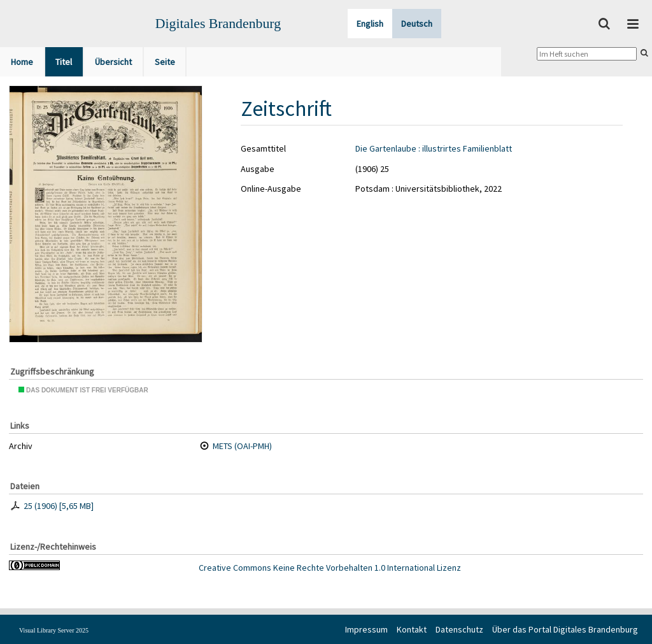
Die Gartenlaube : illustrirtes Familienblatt (434, 148)
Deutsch (417, 24)
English (370, 24)
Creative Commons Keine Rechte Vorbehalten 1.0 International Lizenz (330, 568)
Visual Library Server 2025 (54, 630)
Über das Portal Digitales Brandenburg (565, 629)
